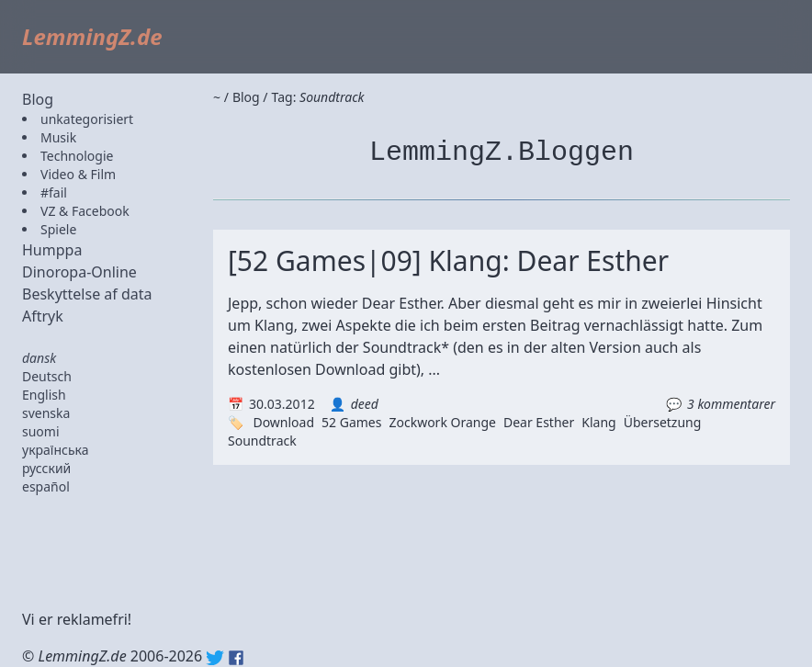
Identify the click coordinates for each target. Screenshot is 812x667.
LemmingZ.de (92, 36)
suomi (41, 431)
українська (56, 450)
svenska (46, 413)
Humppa (52, 250)
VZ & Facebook (85, 211)
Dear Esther (539, 422)
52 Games (351, 422)
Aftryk (43, 316)
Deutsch (47, 376)
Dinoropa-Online (79, 272)
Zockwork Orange (442, 422)
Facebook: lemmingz (236, 658)
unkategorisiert (87, 119)
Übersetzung (663, 422)
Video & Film (78, 174)
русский (46, 468)
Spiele (58, 229)
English (44, 395)
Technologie (77, 156)
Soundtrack (262, 441)
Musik (58, 137)
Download (283, 422)
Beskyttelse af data (87, 294)
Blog (38, 99)
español (46, 486)
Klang (598, 422)
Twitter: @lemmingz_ (215, 658)
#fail (54, 192)
